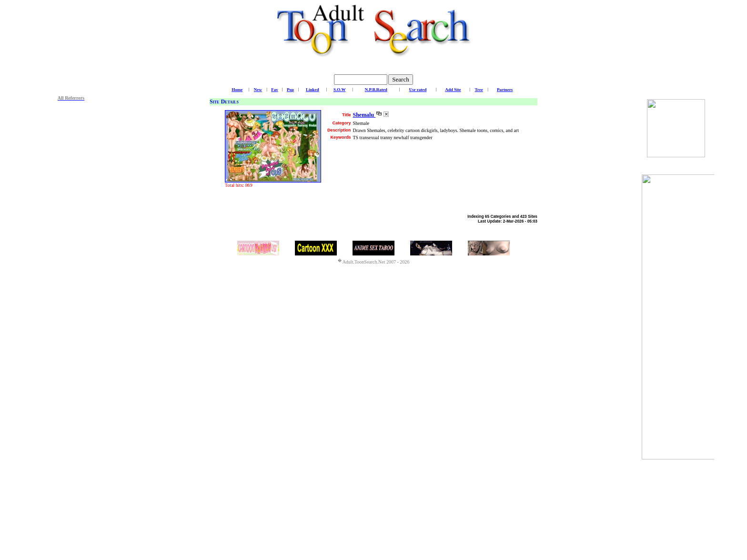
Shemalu (364, 115)
